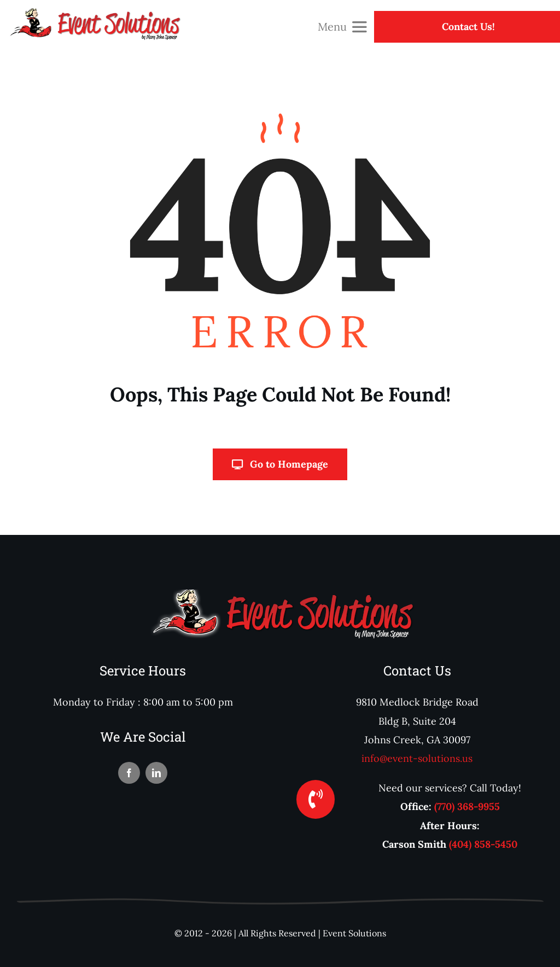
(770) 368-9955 (467, 806)
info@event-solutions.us (417, 758)
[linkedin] (156, 773)
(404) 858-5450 (483, 844)
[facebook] (129, 773)
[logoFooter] (280, 594)
